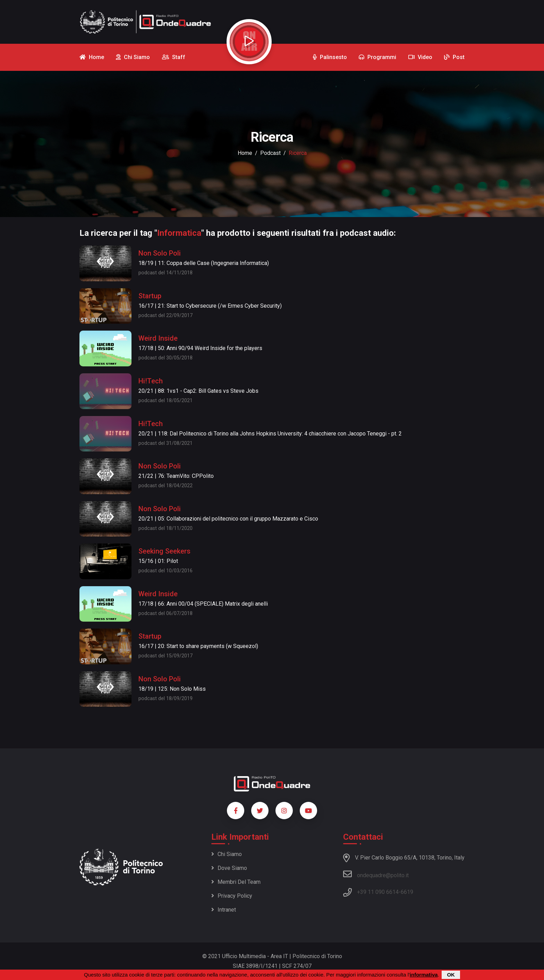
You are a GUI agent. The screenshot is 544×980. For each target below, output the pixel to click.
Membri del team (236, 882)
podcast (270, 153)
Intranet (224, 910)
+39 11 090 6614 (378, 892)
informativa (424, 975)
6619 (407, 892)
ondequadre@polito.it (376, 874)
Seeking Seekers (164, 551)
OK (451, 975)
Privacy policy (232, 896)
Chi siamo (227, 854)
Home (245, 153)
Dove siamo (229, 868)
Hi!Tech (151, 381)
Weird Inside (158, 338)
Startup (150, 296)
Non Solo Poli (160, 253)
